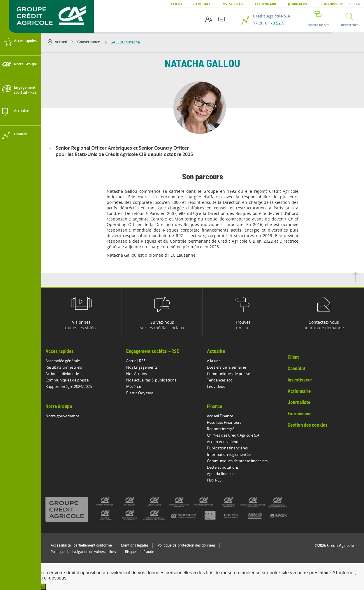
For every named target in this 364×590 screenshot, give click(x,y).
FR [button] (351, 4)
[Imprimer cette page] (221, 19)
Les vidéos (216, 386)
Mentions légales (135, 545)
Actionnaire (266, 4)
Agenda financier (221, 474)
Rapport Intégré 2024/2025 (69, 386)
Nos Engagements (142, 367)
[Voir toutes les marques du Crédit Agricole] (176, 509)
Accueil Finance (220, 416)
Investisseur (232, 4)
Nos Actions (137, 374)
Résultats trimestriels (64, 367)
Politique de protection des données (187, 545)
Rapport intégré (221, 429)
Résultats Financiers (224, 422)
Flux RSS (214, 480)
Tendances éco (220, 380)
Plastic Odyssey (140, 393)
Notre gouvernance (62, 416)
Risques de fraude (140, 552)
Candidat (202, 4)
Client (177, 4)
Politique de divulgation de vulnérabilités (83, 552)
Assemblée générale (63, 361)
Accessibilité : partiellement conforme (81, 545)
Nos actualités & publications (151, 380)
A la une (214, 361)
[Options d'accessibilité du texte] (209, 19)
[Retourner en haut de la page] (356, 280)
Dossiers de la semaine (226, 367)
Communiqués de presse (67, 380)
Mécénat (134, 386)
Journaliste (299, 4)
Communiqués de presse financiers (237, 461)
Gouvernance (86, 42)
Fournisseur (332, 4)
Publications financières (227, 448)
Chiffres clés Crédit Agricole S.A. (234, 435)
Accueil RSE (136, 361)
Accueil (57, 42)
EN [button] (358, 4)
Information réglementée (229, 454)
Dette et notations (223, 467)
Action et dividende (62, 374)
